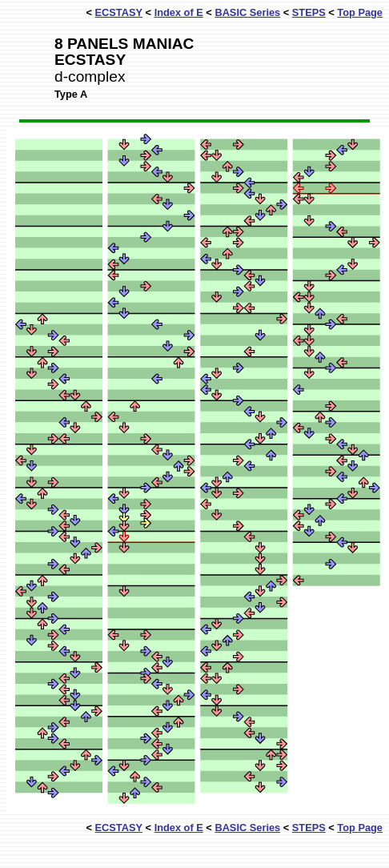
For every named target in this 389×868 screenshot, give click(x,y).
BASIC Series (247, 12)
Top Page (360, 12)
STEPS (309, 12)
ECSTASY (119, 12)
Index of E (179, 12)
